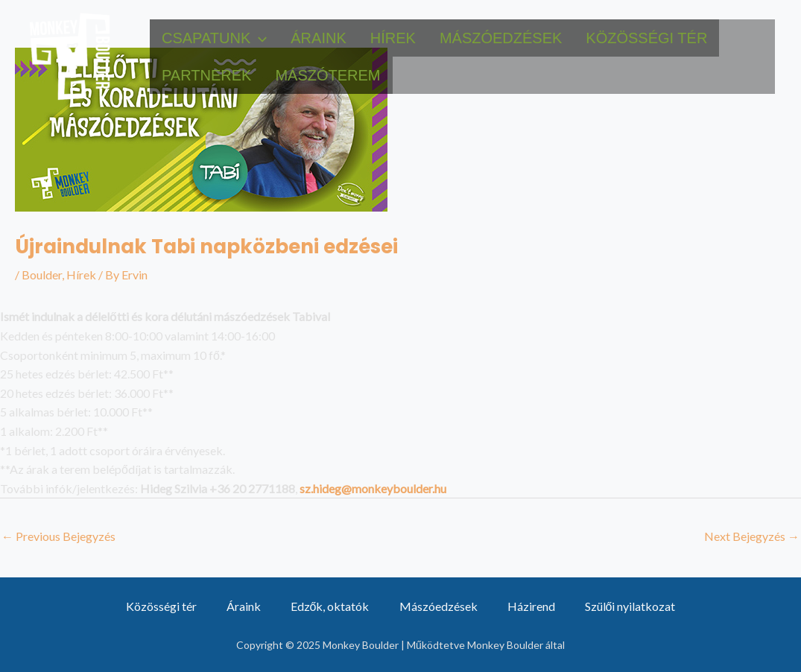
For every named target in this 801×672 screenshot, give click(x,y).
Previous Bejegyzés (58, 536)
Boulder (42, 275)
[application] (259, 38)
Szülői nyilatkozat (630, 606)
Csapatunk (214, 38)
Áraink (318, 38)
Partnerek (206, 75)
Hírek (393, 38)
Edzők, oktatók (330, 606)
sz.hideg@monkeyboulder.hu (373, 488)
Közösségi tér (646, 38)
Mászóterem (327, 75)
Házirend (531, 606)
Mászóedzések (501, 38)
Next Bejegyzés (752, 536)
